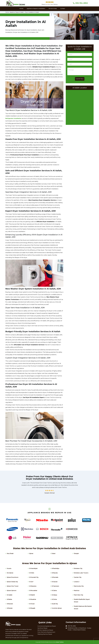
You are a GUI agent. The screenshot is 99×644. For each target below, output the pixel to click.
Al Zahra (54, 591)
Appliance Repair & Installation (36, 8)
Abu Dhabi (10, 554)
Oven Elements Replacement (46, 632)
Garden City (78, 577)
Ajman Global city (12, 582)
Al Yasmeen (55, 586)
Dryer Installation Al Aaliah (32, 12)
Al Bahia (9, 599)
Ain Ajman (10, 573)
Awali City (55, 604)
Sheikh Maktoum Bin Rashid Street (83, 607)
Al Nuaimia (33, 599)
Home (21, 8)
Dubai (53, 554)
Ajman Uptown (12, 591)
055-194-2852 (82, 3)
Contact (63, 8)
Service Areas (53, 8)
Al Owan (32, 604)
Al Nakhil (32, 595)
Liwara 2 (77, 582)
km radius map (80, 107)
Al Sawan (55, 582)
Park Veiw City (79, 595)
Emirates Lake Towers (81, 573)
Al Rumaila (55, 577)
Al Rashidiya (55, 568)
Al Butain (10, 608)
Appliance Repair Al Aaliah (17, 12)
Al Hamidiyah (33, 568)
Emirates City (78, 568)
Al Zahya (54, 595)
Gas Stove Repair (42, 628)
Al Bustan (10, 604)
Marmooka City (79, 586)
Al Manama (33, 586)
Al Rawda (55, 573)
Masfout (77, 591)
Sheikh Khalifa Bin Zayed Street (82, 601)
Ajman (31, 554)
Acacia (9, 568)
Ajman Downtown (13, 577)
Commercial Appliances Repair (47, 626)
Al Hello (32, 573)
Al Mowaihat (33, 591)
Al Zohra (54, 599)
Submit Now (80, 79)
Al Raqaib (32, 608)
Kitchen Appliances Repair (45, 630)
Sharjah (76, 554)
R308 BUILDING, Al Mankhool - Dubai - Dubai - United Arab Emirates (80, 629)
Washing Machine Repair (45, 634)
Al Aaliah (10, 595)
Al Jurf (31, 582)
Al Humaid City (34, 577)
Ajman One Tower (13, 586)
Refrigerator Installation (14, 118)
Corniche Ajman (57, 608)
